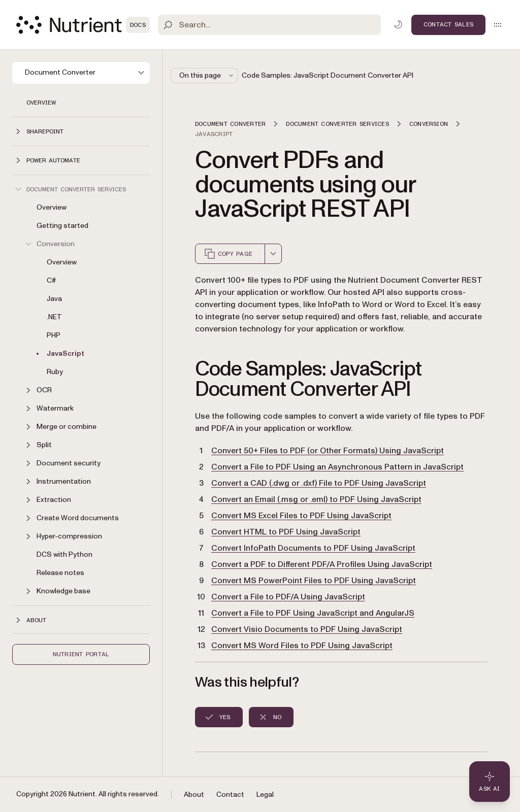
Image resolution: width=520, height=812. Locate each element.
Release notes (60, 573)
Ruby (55, 372)
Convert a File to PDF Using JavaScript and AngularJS (313, 613)
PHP (54, 335)
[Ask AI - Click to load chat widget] (490, 782)
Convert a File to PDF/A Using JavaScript (288, 597)
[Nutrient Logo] (83, 25)
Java (54, 299)
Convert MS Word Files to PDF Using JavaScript (302, 646)
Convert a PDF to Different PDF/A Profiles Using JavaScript (322, 564)
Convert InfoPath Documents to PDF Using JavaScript (313, 548)
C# (51, 280)
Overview (41, 103)
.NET (54, 317)
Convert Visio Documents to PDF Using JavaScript (307, 629)
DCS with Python (64, 554)
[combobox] (273, 254)
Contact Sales (448, 24)
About (194, 794)
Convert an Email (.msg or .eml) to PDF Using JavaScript (316, 499)
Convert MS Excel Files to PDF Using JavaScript (301, 516)
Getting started (62, 226)
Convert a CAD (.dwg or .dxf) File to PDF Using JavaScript (319, 483)
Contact (230, 794)
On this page (207, 75)
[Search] (269, 25)
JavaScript (66, 353)
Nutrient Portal (81, 654)
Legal (265, 794)
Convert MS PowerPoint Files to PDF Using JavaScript (314, 581)
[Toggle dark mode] (398, 24)
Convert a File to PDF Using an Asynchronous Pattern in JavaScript (337, 467)
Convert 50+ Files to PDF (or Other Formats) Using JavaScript (328, 451)
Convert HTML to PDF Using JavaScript (286, 532)
